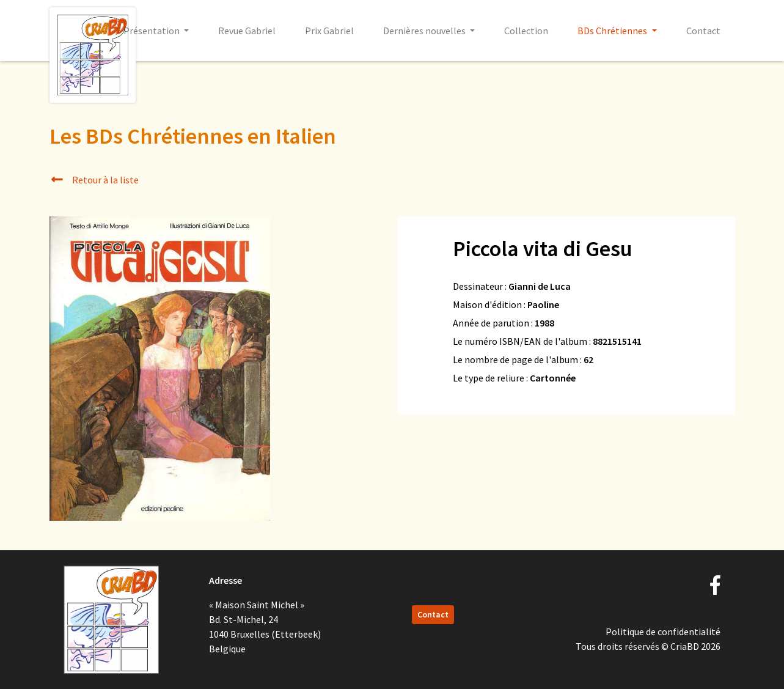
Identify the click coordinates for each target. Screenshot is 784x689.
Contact (703, 31)
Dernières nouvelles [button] (425, 31)
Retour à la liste (94, 180)
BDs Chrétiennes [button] (613, 31)
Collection (526, 31)
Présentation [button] (152, 31)
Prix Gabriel (329, 31)
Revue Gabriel (247, 31)
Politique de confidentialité (663, 632)
